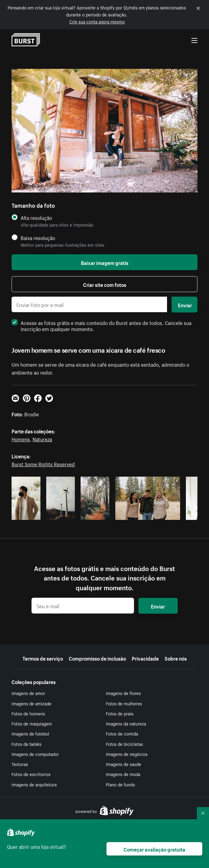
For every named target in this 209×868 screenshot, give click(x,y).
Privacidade (145, 658)
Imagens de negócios (127, 754)
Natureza (42, 439)
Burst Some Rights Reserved (43, 464)
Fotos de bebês (26, 744)
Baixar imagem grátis (105, 262)
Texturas (20, 764)
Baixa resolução (38, 238)
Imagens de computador (35, 754)
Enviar (185, 305)
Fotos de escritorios (31, 774)
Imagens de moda (123, 774)
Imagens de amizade (31, 703)
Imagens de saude (124, 764)
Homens (21, 439)
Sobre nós (176, 658)
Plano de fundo (120, 784)
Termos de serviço (43, 658)
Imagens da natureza (126, 723)
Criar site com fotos (105, 284)
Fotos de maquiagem (32, 723)
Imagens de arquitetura (34, 784)
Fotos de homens (28, 713)
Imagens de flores (123, 693)
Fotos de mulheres (124, 703)
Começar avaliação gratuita (154, 849)
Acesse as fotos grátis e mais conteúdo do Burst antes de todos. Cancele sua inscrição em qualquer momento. (101, 325)
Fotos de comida (122, 733)
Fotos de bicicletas (124, 744)
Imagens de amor (28, 693)
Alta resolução (36, 218)
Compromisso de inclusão (97, 658)
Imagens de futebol (30, 733)
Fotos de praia (120, 713)
